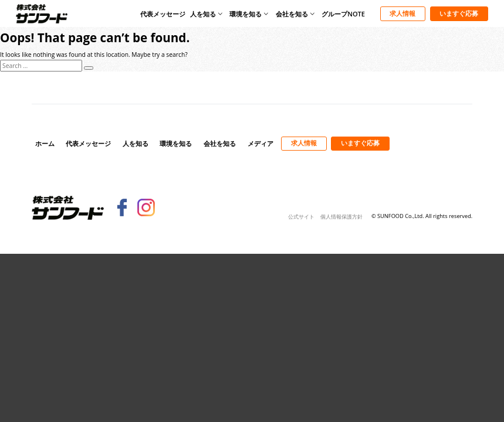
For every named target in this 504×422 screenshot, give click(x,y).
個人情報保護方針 (341, 217)
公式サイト (301, 217)
